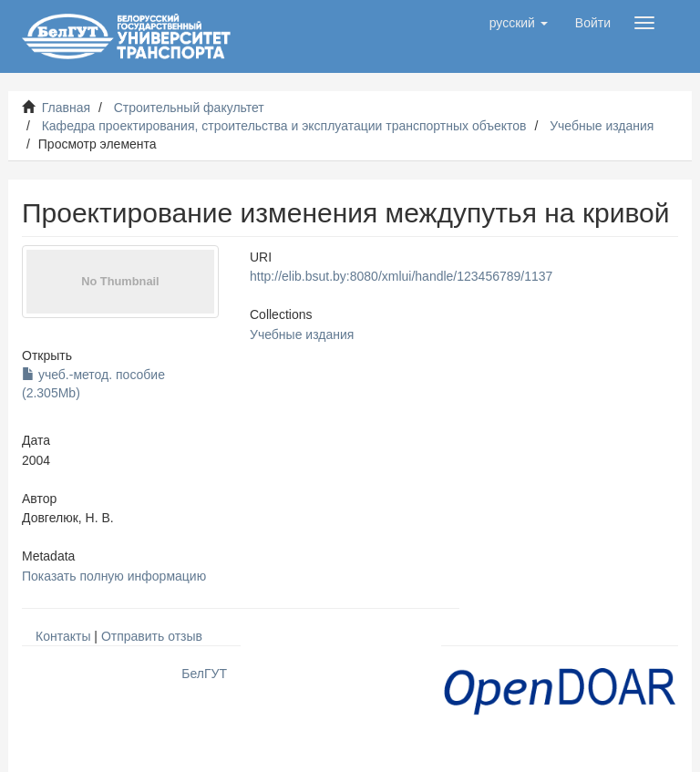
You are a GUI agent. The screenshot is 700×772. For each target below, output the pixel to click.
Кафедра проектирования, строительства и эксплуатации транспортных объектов (284, 126)
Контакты (63, 636)
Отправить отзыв (152, 636)
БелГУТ (204, 674)
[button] (519, 23)
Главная (66, 108)
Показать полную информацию (114, 576)
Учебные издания (602, 126)
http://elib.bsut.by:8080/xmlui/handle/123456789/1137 (401, 276)
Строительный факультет (189, 108)
